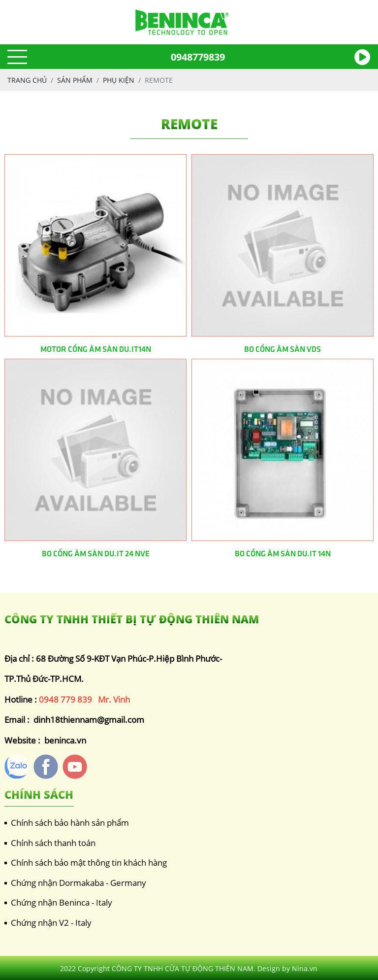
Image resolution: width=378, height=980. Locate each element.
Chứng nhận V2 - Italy (48, 923)
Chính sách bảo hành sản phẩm (67, 823)
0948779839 (198, 57)
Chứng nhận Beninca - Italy (58, 902)
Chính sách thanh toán (50, 843)
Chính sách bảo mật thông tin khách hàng (86, 862)
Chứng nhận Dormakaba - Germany (75, 883)
